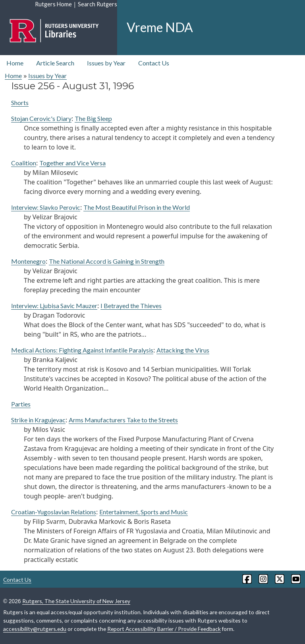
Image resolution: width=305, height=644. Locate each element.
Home (15, 63)
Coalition (24, 163)
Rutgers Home (53, 4)
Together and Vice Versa (72, 163)
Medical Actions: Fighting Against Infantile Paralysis (82, 350)
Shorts (20, 103)
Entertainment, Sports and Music (144, 512)
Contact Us (154, 63)
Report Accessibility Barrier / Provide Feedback (164, 629)
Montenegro (28, 261)
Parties (21, 404)
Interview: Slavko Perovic (46, 207)
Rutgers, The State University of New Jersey (76, 601)
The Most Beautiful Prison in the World (137, 207)
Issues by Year (106, 63)
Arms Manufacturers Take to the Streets (123, 420)
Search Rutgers (97, 4)
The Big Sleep (93, 118)
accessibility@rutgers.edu (35, 629)
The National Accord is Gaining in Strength (107, 261)
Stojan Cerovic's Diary (41, 118)
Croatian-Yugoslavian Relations (54, 512)
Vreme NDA (160, 27)
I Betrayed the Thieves (131, 306)
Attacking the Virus (183, 350)
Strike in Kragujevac (38, 420)
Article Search (55, 63)
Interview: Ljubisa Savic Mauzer (54, 306)
